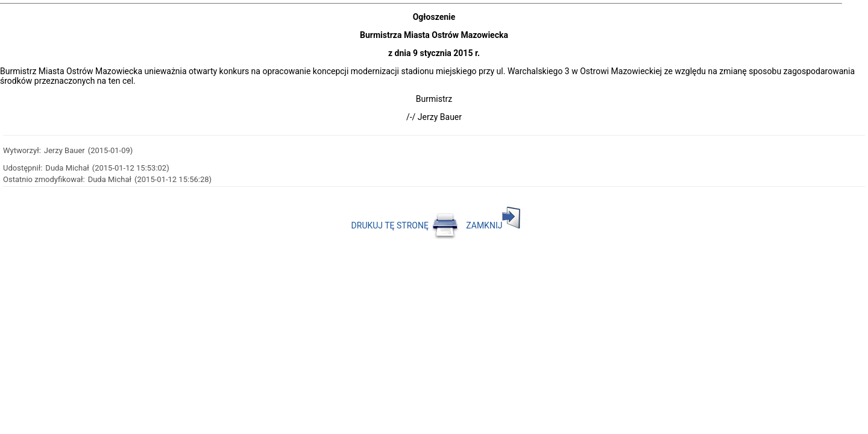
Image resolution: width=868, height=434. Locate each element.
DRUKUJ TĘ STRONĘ (405, 225)
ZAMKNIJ (493, 225)
